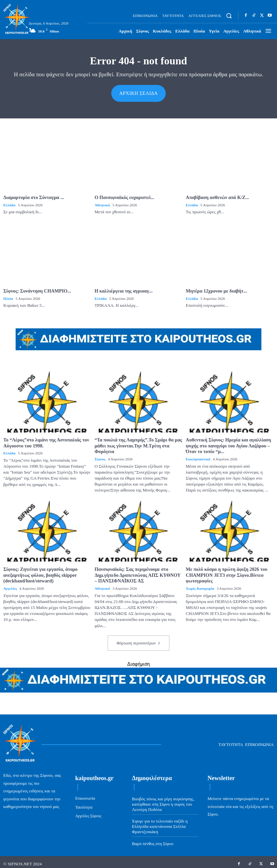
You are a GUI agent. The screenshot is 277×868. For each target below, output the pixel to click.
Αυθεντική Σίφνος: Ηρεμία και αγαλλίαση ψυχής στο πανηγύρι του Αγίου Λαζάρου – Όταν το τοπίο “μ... (227, 444)
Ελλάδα (9, 204)
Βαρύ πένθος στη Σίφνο (152, 840)
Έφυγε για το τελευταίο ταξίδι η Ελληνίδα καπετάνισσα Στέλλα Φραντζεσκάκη (160, 823)
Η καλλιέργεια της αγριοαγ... (123, 290)
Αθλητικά (102, 204)
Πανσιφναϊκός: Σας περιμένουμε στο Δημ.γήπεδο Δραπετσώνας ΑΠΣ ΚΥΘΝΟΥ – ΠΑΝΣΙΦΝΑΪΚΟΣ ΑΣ (138, 572)
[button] (229, 16)
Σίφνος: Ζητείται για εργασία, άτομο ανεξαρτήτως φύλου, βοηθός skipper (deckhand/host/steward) (40, 572)
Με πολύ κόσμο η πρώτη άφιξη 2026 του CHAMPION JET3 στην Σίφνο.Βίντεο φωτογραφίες (226, 572)
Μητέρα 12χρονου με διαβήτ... (216, 290)
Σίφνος (100, 457)
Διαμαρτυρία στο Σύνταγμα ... (33, 197)
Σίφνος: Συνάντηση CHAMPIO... (36, 290)
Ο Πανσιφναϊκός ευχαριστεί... (124, 197)
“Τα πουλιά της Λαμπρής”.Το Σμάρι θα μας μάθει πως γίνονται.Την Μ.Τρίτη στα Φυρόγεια (138, 444)
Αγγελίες (10, 585)
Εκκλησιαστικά (198, 457)
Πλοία (8, 297)
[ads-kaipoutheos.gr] (138, 688)
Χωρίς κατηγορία (200, 585)
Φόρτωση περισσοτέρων (138, 640)
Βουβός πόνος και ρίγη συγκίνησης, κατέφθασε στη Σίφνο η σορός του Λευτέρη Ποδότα (163, 801)
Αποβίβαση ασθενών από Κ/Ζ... (217, 197)
